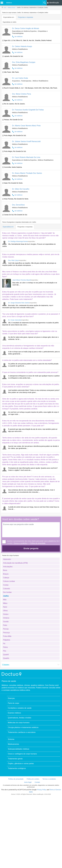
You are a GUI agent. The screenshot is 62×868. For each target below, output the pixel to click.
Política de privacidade (38, 554)
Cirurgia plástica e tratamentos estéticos (23, 738)
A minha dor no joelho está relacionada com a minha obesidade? (27, 360)
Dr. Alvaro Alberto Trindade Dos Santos (27, 173)
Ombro (6, 625)
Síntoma (11, 750)
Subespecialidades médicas (19, 760)
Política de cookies (33, 790)
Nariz (5, 618)
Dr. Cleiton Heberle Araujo (22, 46)
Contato (37, 793)
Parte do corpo (14, 714)
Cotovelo (7, 599)
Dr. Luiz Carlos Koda (20, 78)
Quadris (6, 669)
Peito (5, 636)
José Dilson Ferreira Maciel (22, 280)
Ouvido (6, 632)
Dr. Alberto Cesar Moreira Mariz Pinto (26, 126)
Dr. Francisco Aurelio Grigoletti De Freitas (28, 110)
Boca (5, 581)
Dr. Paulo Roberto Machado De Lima (26, 157)
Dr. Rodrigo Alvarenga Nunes (18, 241)
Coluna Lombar (9, 592)
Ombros (6, 629)
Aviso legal (28, 793)
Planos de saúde (9, 692)
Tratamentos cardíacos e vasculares (22, 743)
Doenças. (12, 709)
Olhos (5, 621)
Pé (4, 654)
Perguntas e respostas (26, 17)
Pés (5, 662)
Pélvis (5, 658)
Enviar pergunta (31, 559)
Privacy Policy (42, 800)
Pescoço (6, 643)
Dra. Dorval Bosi (18, 205)
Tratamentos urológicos (17, 779)
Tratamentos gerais (15, 769)
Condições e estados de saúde (20, 719)
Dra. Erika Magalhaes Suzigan (24, 62)
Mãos (5, 614)
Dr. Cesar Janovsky (15, 320)
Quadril (6, 665)
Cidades (6, 676)
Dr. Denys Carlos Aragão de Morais (26, 28)
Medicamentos (13, 755)
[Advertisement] (19, 519)
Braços (6, 585)
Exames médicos (14, 724)
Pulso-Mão (7, 647)
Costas (6, 596)
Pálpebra (7, 651)
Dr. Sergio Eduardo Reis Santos (19, 303)
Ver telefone (18, 37)
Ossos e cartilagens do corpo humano (22, 765)
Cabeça (6, 588)
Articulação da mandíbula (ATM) (15, 574)
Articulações (8, 577)
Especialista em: (9, 17)
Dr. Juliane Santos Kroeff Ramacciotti (26, 141)
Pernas (6, 640)
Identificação (54, 3)
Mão (5, 610)
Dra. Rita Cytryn (14, 260)
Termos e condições (21, 554)
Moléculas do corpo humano (19, 733)
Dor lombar (7, 603)
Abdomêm (7, 570)
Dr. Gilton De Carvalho (21, 189)
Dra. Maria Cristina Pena (21, 94)
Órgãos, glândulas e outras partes (21, 774)
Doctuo (12, 685)
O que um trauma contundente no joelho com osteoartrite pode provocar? (30, 372)
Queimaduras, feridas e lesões (20, 728)
